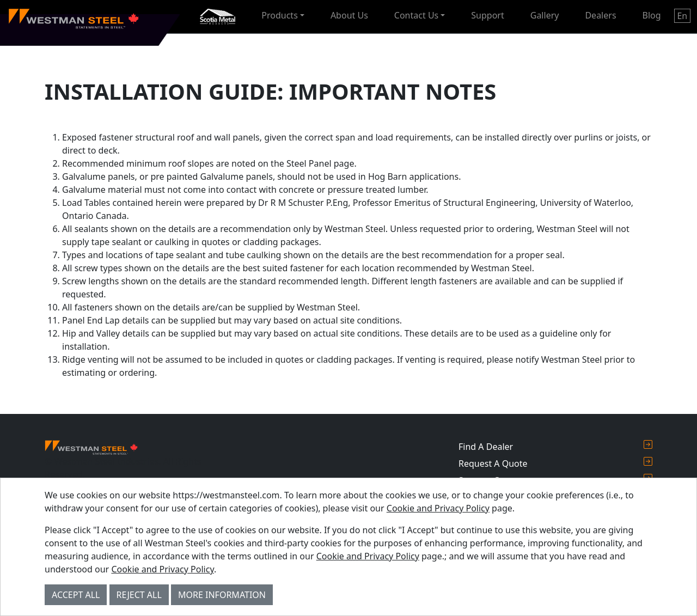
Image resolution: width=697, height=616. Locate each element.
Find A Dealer (555, 446)
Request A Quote (555, 463)
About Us (349, 15)
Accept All (76, 595)
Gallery (545, 15)
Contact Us (416, 15)
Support (487, 15)
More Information (222, 595)
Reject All (139, 595)
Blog (652, 15)
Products (280, 15)
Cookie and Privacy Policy (438, 508)
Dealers (600, 15)
